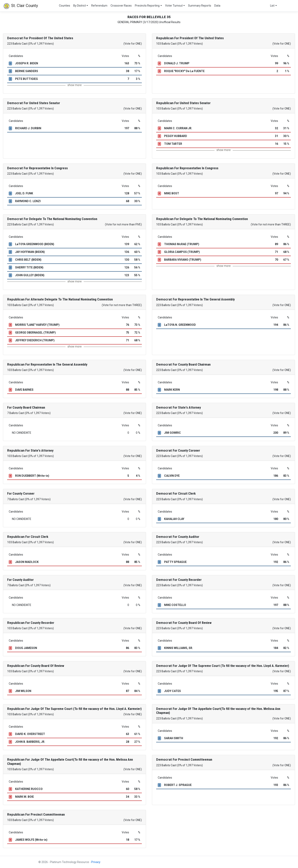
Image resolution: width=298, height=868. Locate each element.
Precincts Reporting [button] (147, 6)
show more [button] (75, 85)
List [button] (272, 6)
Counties (65, 6)
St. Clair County (21, 6)
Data (217, 6)
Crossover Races (121, 6)
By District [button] (80, 6)
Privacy (96, 862)
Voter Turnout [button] (174, 6)
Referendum (99, 6)
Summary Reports (200, 6)
